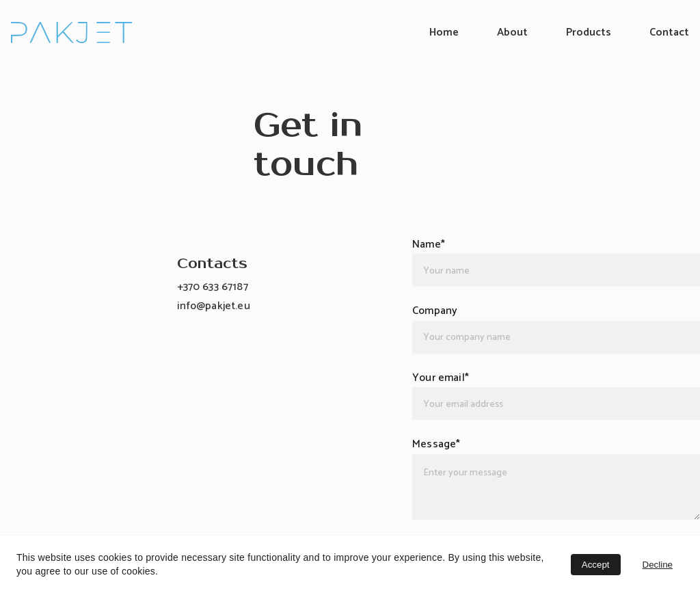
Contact (669, 32)
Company (435, 311)
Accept (596, 565)
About (512, 32)
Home (444, 32)
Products (589, 32)
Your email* (441, 378)
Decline (658, 565)
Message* (436, 444)
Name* (429, 245)
